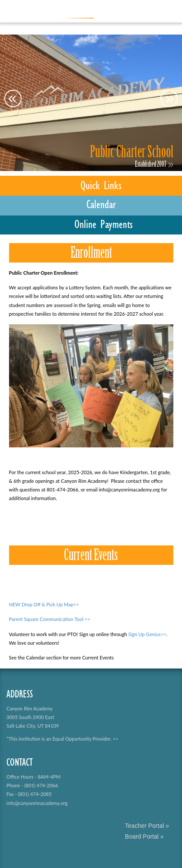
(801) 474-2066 (41, 785)
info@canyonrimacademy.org (37, 803)
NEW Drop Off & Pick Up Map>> (44, 604)
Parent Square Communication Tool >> (50, 619)
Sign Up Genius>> (147, 634)
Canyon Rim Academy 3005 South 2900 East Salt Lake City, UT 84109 (33, 717)
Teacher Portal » (147, 826)
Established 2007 (151, 165)
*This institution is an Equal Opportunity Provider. (59, 739)
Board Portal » (144, 836)
